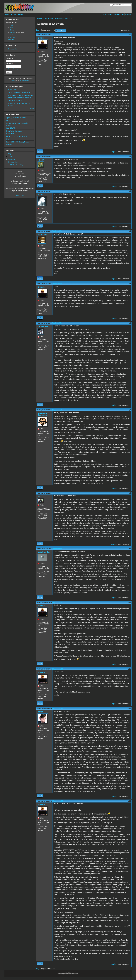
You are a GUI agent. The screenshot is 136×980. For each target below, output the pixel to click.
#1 (130, 35)
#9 (130, 549)
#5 (130, 284)
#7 (130, 410)
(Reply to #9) (57, 602)
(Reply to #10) (58, 669)
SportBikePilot (11, 128)
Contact (128, 14)
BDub (40, 194)
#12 (129, 708)
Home (7, 14)
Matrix (12, 27)
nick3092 (9, 144)
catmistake (43, 326)
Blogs (10, 154)
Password (10, 64)
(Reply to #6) (57, 410)
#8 (130, 493)
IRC (11, 25)
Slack (12, 35)
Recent (21, 14)
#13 (129, 801)
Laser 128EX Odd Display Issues (19, 92)
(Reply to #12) (58, 801)
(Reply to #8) (57, 549)
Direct (13, 81)
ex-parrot (42, 160)
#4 (130, 231)
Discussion (49, 19)
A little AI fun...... (14, 90)
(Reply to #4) (57, 284)
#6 (130, 323)
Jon (39, 496)
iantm (40, 712)
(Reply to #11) (58, 708)
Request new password (16, 69)
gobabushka (44, 552)
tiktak (8, 139)
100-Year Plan (119, 14)
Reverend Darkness (42, 414)
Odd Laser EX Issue (15, 101)
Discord (13, 30)
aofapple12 (10, 133)
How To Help (108, 14)
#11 (129, 669)
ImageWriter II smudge (14, 131)
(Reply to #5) (57, 323)
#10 (129, 602)
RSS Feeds (12, 159)
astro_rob (42, 234)
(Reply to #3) (57, 231)
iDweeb (41, 38)
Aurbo (8, 120)
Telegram (13, 37)
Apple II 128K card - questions (17, 136)
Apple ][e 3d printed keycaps (16, 118)
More (32, 109)
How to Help (20, 196)
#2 (130, 157)
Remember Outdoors (63, 19)
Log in (39, 30)
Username (10, 58)
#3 (130, 191)
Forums (14, 14)
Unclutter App (24, 81)
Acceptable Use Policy (15, 165)
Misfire (12, 32)
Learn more (10, 40)
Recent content (13, 49)
